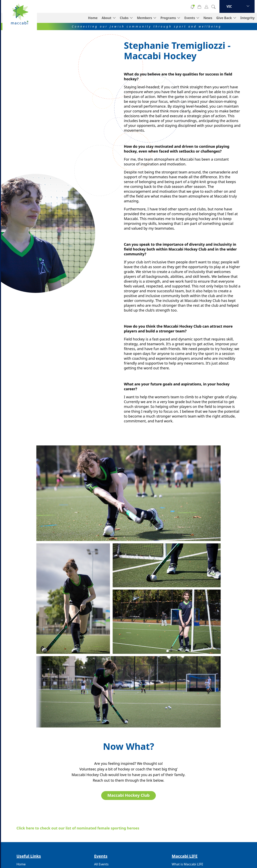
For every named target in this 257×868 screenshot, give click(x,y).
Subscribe (174, 6)
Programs (168, 18)
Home (93, 18)
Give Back (224, 18)
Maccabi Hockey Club (128, 795)
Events (190, 18)
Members (144, 18)
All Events (101, 864)
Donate (115, 6)
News (208, 18)
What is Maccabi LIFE (187, 864)
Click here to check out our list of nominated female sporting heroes (78, 828)
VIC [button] (229, 6)
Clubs (124, 18)
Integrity (247, 18)
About (107, 18)
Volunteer (145, 6)
